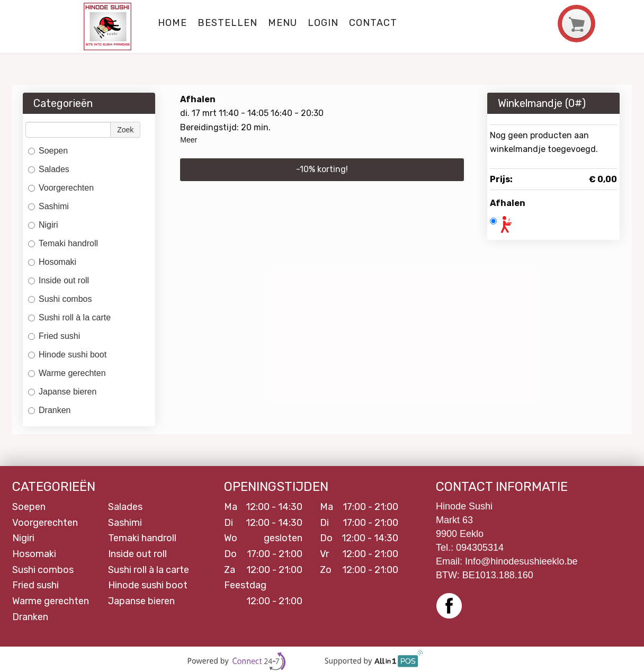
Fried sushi (54, 336)
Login (323, 23)
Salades (49, 169)
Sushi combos (60, 299)
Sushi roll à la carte (69, 317)
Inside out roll (59, 280)
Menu (283, 23)
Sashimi (48, 206)
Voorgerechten (61, 188)
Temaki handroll (63, 243)
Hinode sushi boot (67, 355)
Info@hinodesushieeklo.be (521, 561)
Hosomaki (52, 262)
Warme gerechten (67, 373)
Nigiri (43, 225)
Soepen (48, 151)
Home (172, 23)
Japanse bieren (62, 392)
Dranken (51, 410)
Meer (189, 140)
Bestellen (227, 23)
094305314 (480, 548)
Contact (373, 23)
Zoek (125, 130)
